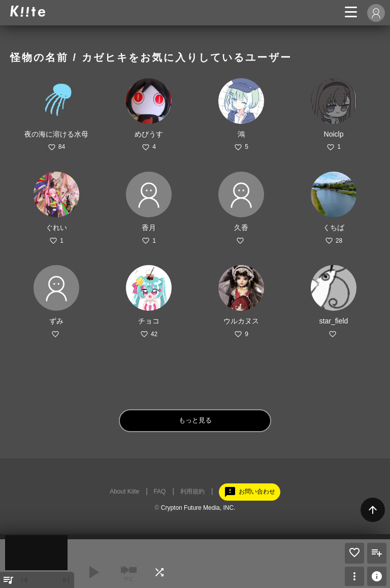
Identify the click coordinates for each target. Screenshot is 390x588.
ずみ (56, 321)
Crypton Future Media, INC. (198, 508)
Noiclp (334, 134)
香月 (149, 227)
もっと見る (195, 420)
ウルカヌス (241, 321)
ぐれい (56, 227)
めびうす (149, 134)
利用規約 (192, 492)
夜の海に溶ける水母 (56, 134)
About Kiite (124, 492)
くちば (334, 227)
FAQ (159, 492)
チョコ (149, 321)
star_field (334, 321)
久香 (241, 227)
